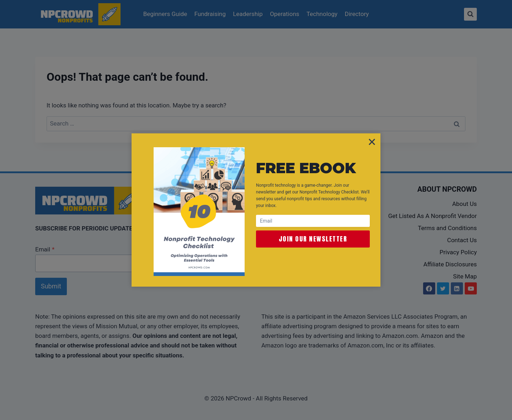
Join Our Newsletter (313, 239)
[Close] (372, 142)
